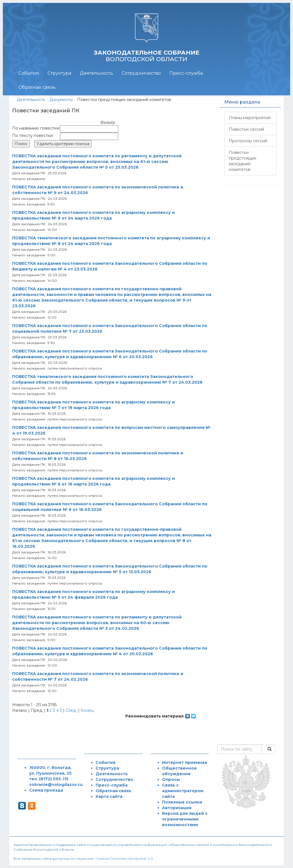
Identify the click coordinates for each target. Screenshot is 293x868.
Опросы (171, 779)
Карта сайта (109, 796)
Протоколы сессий (248, 141)
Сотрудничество (141, 73)
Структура (59, 73)
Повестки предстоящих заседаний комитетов (243, 161)
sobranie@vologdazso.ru (56, 785)
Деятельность (96, 73)
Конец (87, 710)
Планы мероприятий (250, 118)
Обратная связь (37, 87)
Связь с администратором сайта (183, 791)
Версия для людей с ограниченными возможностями (185, 819)
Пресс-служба (186, 73)
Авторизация (177, 808)
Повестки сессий (246, 129)
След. (71, 710)
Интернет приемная (185, 762)
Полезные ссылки (182, 802)
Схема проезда (46, 790)
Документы (61, 100)
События (29, 73)
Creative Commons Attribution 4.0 (124, 859)
